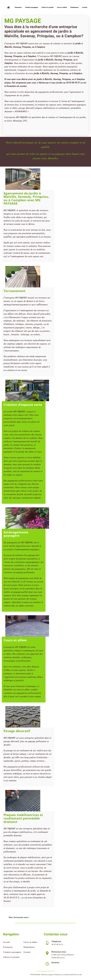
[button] (45, 918)
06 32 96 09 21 (73, 83)
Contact (27, 952)
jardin (41, 60)
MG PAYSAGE (36, 975)
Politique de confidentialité (64, 975)
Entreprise (8, 947)
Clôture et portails (11, 957)
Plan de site (78, 975)
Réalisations (29, 947)
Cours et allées (30, 942)
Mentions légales (47, 975)
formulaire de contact (16, 86)
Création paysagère (12, 952)
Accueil (6, 942)
